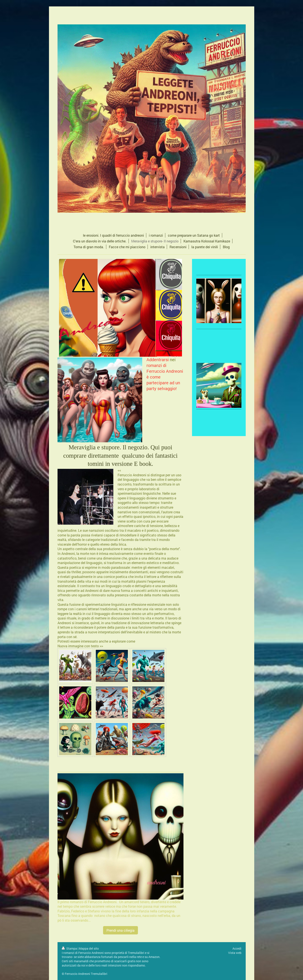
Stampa (70, 948)
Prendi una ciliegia (120, 930)
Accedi (237, 948)
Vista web (235, 953)
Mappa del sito (89, 948)
